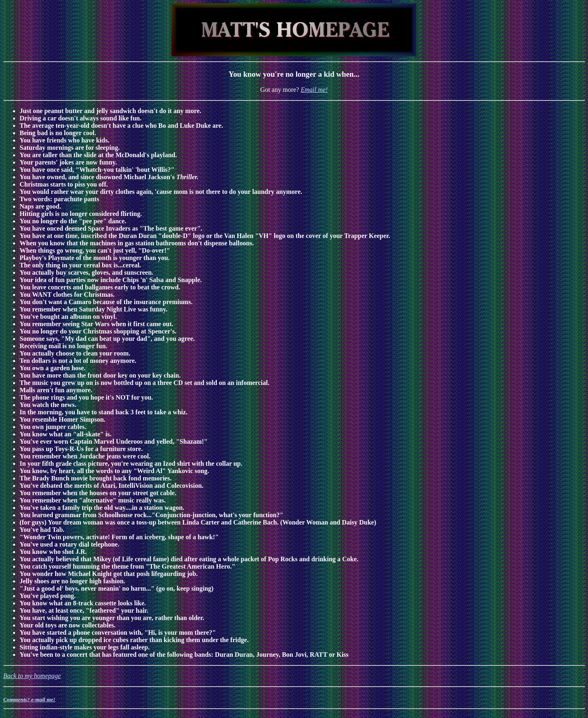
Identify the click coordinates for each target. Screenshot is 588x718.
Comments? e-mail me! (29, 699)
